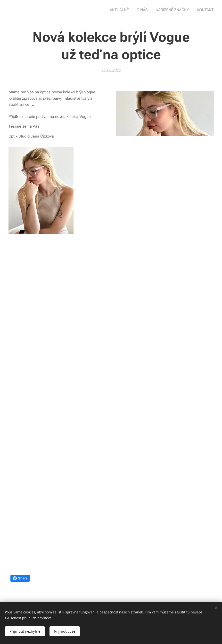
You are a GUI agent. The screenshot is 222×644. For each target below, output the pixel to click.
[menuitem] (123, 10)
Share (20, 578)
